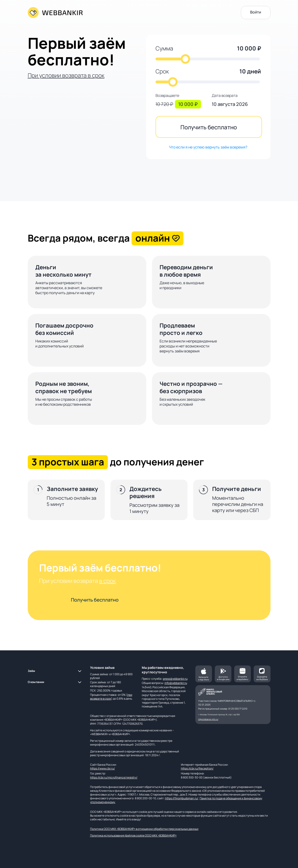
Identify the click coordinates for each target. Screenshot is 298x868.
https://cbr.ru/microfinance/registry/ (114, 777)
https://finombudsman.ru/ (182, 798)
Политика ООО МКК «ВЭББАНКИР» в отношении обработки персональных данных (144, 829)
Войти (256, 12)
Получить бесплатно (209, 127)
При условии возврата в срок (66, 75)
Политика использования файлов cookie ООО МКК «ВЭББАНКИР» (133, 835)
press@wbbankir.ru (175, 679)
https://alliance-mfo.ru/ (208, 719)
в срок (108, 581)
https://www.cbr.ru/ (103, 768)
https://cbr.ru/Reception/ (197, 768)
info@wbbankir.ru (176, 683)
